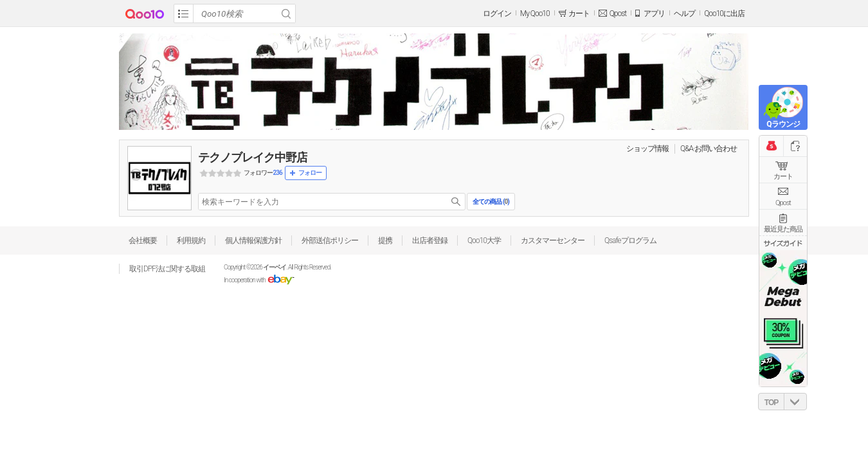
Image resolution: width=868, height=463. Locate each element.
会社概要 (143, 241)
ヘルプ (684, 14)
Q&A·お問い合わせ (709, 149)
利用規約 (191, 241)
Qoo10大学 (484, 241)
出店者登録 (430, 241)
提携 (385, 241)
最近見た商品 (783, 229)
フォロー (310, 173)
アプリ (654, 14)
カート (783, 177)
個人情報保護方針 (253, 241)
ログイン (497, 14)
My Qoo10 (535, 14)
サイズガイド (783, 243)
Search (286, 14)
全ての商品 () (491, 202)
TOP (771, 403)
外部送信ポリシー (330, 241)
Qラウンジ (783, 124)
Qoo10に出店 (724, 14)
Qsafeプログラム (630, 241)
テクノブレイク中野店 (253, 157)
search (456, 202)
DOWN (795, 402)
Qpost (618, 14)
